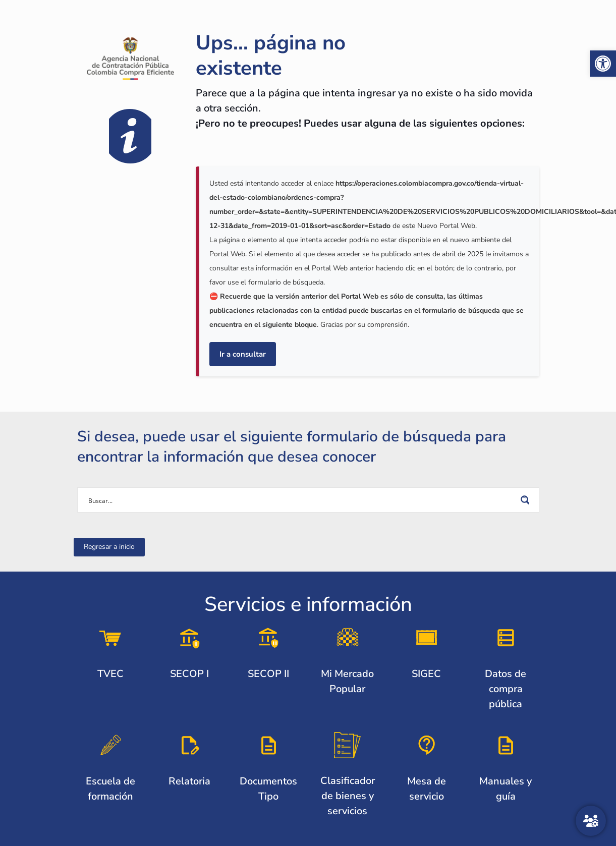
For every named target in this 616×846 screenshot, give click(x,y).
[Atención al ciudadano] (591, 821)
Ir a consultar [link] (243, 354)
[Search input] (302, 500)
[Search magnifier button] (527, 500)
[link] (603, 64)
